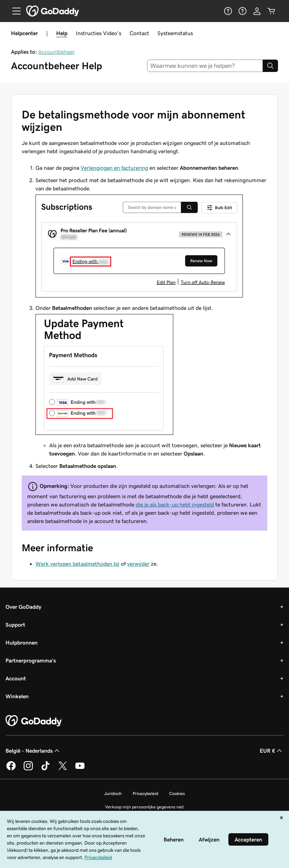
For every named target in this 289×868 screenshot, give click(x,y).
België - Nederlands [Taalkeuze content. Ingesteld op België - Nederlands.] (33, 751)
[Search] (270, 66)
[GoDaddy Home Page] (34, 721)
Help (62, 33)
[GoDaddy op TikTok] (45, 769)
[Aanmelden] (257, 11)
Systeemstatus (175, 33)
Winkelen (17, 696)
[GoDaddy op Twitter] (63, 769)
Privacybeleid (145, 793)
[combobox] (205, 66)
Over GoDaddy (23, 607)
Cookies (177, 793)
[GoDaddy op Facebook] (11, 769)
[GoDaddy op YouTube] (80, 769)
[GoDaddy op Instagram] (28, 769)
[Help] (228, 11)
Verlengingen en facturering (114, 168)
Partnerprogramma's (31, 660)
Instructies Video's (99, 33)
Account (16, 678)
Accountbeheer (56, 52)
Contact (139, 33)
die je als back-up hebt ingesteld (175, 504)
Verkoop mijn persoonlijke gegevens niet (144, 807)
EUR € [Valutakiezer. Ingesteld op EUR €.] (272, 751)
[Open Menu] (14, 11)
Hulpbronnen (22, 642)
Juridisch (113, 793)
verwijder (138, 564)
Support (15, 625)
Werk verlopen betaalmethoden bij (78, 564)
